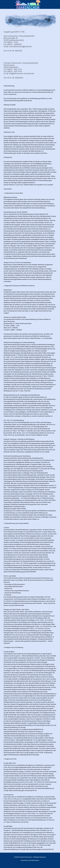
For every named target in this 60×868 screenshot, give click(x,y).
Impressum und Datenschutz (30, 860)
